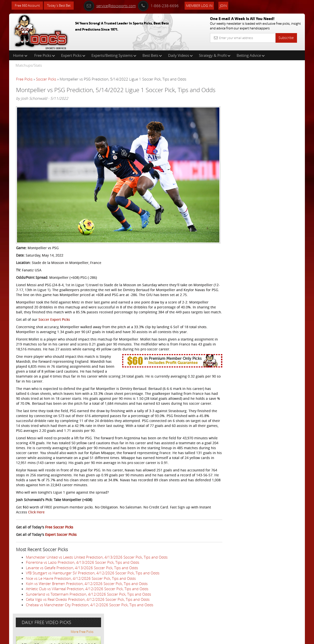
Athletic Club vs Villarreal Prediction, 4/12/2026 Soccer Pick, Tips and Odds (87, 605)
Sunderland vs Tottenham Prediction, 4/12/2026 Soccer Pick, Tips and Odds (88, 610)
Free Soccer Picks (59, 543)
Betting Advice (251, 55)
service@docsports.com (115, 5)
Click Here (49, 528)
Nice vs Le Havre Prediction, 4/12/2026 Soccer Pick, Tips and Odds (81, 594)
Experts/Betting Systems (114, 55)
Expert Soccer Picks (61, 551)
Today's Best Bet (62, 6)
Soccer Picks (46, 79)
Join (229, 5)
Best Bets (152, 55)
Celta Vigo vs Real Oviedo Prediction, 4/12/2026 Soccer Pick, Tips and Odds (88, 615)
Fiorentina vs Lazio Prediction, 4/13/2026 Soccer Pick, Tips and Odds (83, 578)
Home (20, 55)
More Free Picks (283, 82)
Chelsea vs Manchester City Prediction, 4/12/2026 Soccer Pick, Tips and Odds (90, 621)
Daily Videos (180, 55)
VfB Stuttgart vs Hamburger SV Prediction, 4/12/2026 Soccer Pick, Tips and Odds (93, 589)
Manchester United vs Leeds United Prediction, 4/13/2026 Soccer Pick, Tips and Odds (97, 573)
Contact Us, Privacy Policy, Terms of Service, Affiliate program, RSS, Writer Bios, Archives (186, 638)
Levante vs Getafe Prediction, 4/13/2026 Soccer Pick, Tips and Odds (82, 584)
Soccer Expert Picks (54, 321)
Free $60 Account (28, 6)
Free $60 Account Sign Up (256, 173)
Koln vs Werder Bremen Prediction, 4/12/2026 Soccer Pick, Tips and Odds (87, 600)
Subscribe (286, 38)
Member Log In (205, 5)
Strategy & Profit (215, 55)
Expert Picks (73, 55)
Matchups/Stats (29, 65)
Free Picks (45, 55)
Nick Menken (254, 115)
